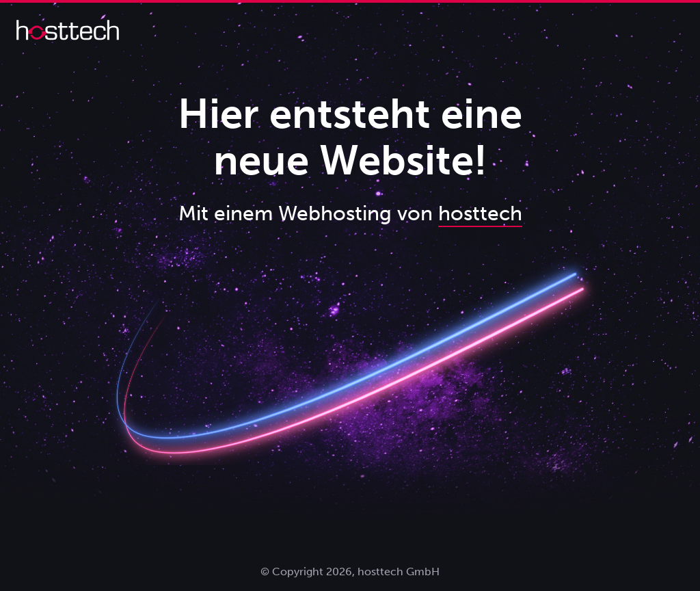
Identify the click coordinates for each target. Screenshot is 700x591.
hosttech (480, 213)
